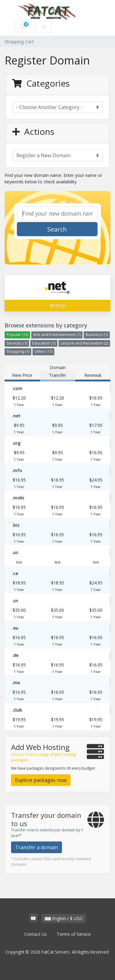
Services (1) (17, 343)
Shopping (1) (18, 351)
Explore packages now (41, 780)
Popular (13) (17, 335)
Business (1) (97, 335)
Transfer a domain (36, 847)
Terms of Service (74, 934)
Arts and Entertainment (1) (57, 335)
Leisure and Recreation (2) (84, 343)
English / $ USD (64, 918)
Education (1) (44, 343)
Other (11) (43, 351)
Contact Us (36, 934)
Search (57, 229)
